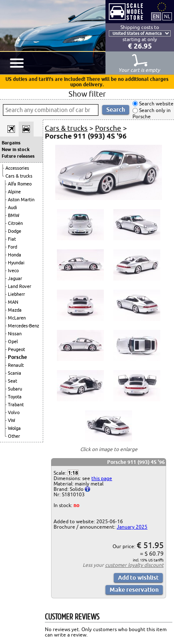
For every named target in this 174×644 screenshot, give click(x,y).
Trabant (16, 405)
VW (11, 420)
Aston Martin (21, 200)
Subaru (15, 389)
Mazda (15, 310)
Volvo (14, 412)
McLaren (17, 318)
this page (102, 478)
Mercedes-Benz (23, 326)
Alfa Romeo (20, 184)
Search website (156, 104)
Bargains (11, 143)
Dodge (15, 231)
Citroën (15, 223)
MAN (13, 302)
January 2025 (132, 527)
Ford (12, 247)
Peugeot (16, 349)
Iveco (13, 271)
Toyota (15, 397)
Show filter (87, 94)
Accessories (17, 168)
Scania (15, 373)
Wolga (14, 428)
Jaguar (15, 278)
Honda (15, 255)
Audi (12, 207)
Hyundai (16, 263)
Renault (16, 365)
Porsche (17, 357)
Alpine (14, 192)
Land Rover (20, 286)
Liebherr (16, 294)
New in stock (16, 149)
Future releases (18, 156)
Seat (12, 381)
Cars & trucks (19, 176)
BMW (13, 215)
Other (14, 436)
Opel (13, 342)
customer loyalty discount (134, 565)
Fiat (12, 239)
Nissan (15, 334)
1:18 (73, 473)
